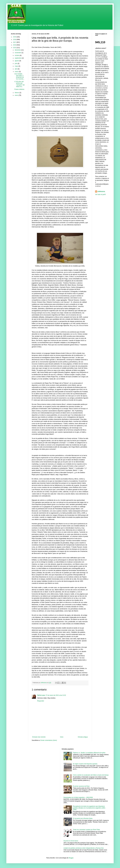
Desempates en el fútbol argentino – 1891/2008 (78, 797)
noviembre (18, 53)
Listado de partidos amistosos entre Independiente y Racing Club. (84, 848)
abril (16, 69)
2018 (15, 40)
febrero (17, 93)
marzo (17, 72)
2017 (15, 42)
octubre (17, 55)
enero (17, 95)
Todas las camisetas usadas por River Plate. (87, 830)
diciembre (18, 50)
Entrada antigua (83, 737)
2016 (15, 45)
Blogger (71, 858)
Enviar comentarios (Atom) (49, 740)
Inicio (62, 737)
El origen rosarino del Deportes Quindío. (85, 764)
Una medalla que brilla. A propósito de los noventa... (19, 76)
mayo (17, 66)
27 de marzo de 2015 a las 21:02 (56, 695)
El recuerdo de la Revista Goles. (83, 818)
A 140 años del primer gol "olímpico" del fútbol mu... (19, 84)
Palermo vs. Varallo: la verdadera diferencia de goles (89, 753)
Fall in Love (41, 695)
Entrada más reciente (39, 737)
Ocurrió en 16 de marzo (71, 841)
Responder (41, 701)
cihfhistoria (101, 192)
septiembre (18, 58)
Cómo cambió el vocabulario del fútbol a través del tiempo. (91, 775)
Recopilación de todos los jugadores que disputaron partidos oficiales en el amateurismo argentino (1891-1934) (89, 808)
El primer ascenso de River (81, 786)
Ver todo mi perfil (100, 195)
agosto (17, 61)
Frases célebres (19, 89)
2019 (15, 37)
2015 (15, 48)
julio (16, 63)
